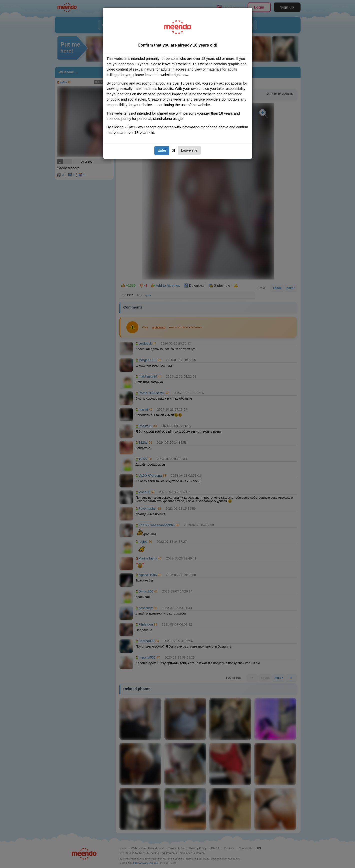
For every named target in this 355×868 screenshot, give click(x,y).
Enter (162, 150)
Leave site (189, 150)
